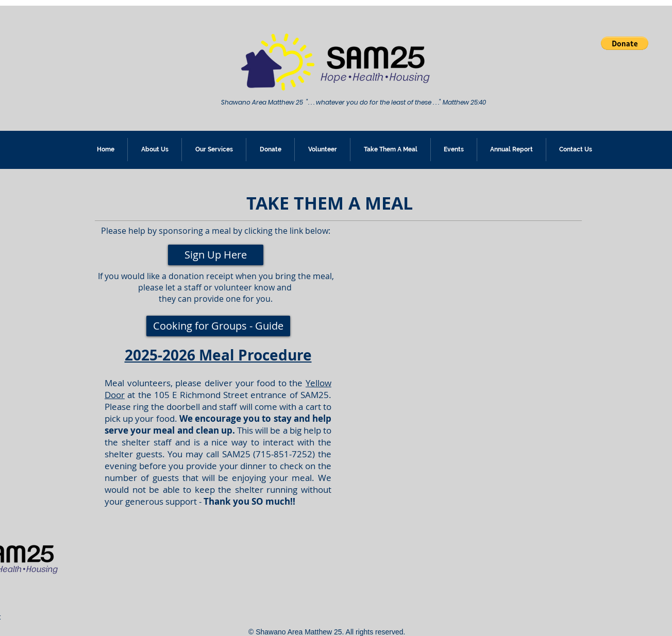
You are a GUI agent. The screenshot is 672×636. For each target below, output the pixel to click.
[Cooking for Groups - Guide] (218, 326)
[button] (625, 43)
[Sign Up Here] (216, 255)
